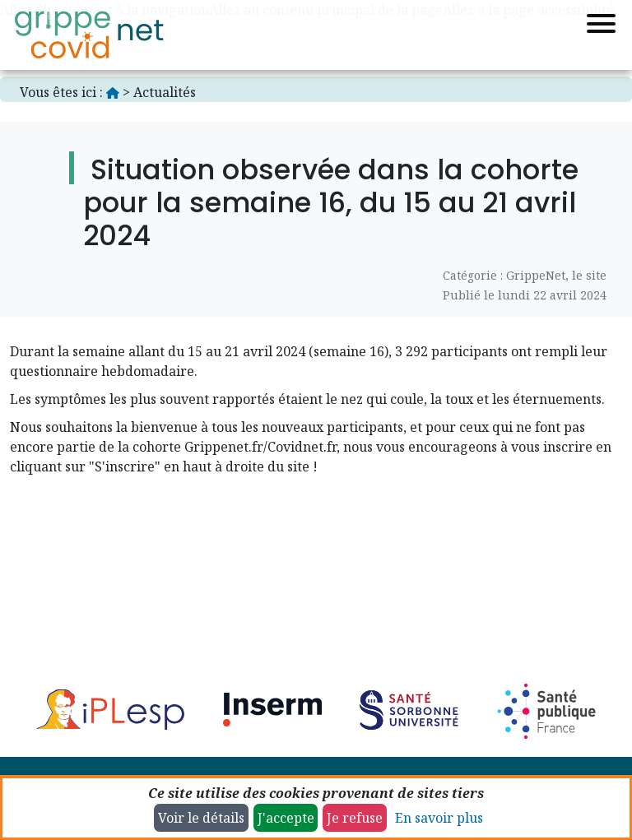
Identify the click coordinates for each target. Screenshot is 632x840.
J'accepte (286, 818)
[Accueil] (89, 35)
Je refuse (355, 818)
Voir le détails (201, 818)
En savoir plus (439, 818)
